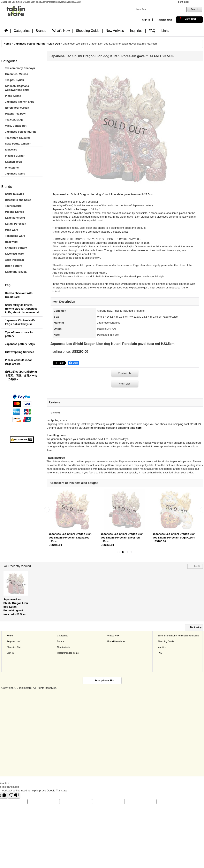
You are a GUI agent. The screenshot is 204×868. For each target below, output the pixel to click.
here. (139, 428)
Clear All (197, 566)
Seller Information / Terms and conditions (178, 636)
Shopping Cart (14, 647)
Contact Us (124, 373)
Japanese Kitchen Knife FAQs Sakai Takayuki (20, 322)
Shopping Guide (166, 641)
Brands (61, 641)
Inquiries (162, 647)
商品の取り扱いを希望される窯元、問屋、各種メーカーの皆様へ (21, 376)
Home (10, 636)
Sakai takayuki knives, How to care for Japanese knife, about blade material (22, 309)
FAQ (8, 285)
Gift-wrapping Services (20, 352)
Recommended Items (68, 653)
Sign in (146, 20)
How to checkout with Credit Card (19, 295)
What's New (114, 636)
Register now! (164, 20)
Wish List (125, 384)
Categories (63, 636)
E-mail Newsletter (116, 641)
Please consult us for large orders (19, 362)
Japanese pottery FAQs (20, 344)
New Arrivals (63, 647)
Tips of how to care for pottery (19, 334)
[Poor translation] (14, 795)
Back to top (196, 627)
